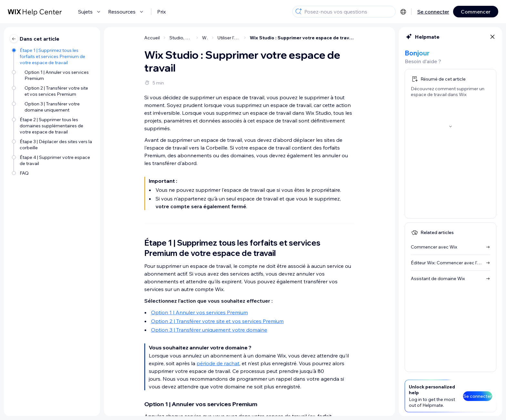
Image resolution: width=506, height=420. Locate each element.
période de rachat (218, 363)
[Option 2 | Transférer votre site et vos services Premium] (53, 91)
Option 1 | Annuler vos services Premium (199, 312)
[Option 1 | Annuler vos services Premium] (53, 75)
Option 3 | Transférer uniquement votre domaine (209, 330)
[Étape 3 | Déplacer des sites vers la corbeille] (53, 144)
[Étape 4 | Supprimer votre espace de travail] (53, 160)
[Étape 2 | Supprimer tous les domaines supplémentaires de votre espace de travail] (53, 125)
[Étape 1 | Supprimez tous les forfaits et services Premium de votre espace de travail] (53, 56)
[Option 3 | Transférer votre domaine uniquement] (53, 106)
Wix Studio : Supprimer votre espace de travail (302, 38)
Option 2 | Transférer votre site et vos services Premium (217, 321)
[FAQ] (53, 173)
